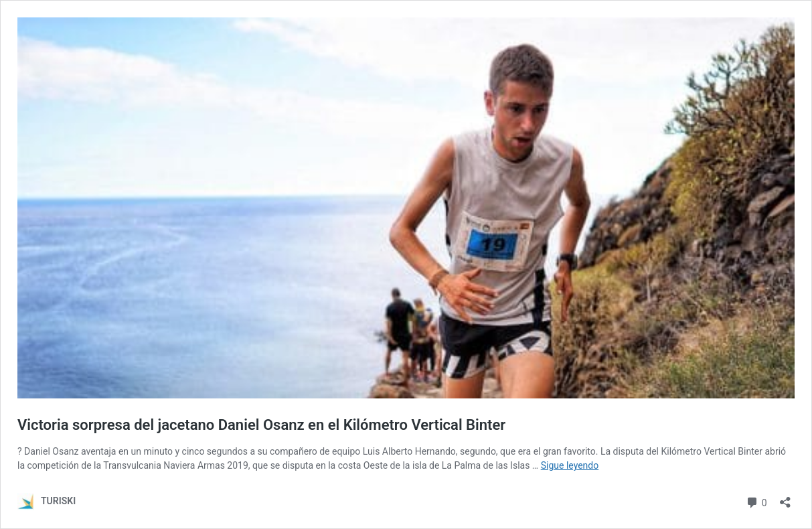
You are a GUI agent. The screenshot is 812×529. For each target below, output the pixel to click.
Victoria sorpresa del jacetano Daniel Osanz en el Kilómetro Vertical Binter (261, 425)
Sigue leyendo (570, 465)
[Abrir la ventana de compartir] (785, 498)
